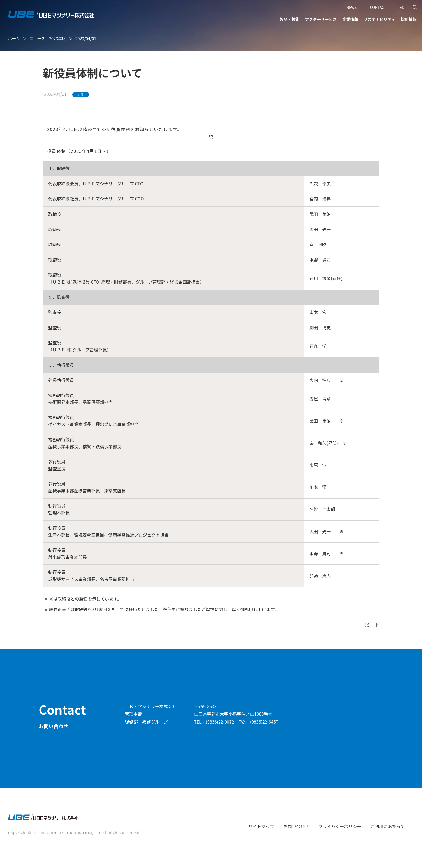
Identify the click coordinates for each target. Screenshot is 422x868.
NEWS (351, 7)
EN (402, 7)
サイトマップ (261, 826)
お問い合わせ (296, 826)
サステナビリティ (379, 19)
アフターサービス (321, 19)
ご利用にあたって (388, 826)
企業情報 (350, 19)
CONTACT (378, 7)
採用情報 (409, 19)
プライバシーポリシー (340, 826)
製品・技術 (290, 19)
